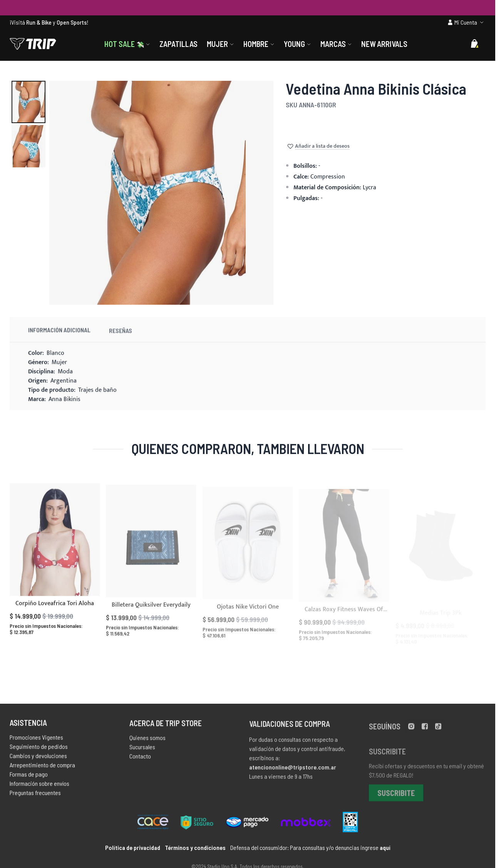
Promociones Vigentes (36, 742)
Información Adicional (59, 341)
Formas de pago (29, 779)
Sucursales (142, 754)
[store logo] (33, 44)
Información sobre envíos (39, 788)
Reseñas (121, 345)
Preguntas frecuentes (35, 797)
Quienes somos (147, 744)
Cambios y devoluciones (38, 760)
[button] (28, 102)
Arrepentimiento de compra (42, 770)
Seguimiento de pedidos (39, 751)
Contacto (140, 763)
